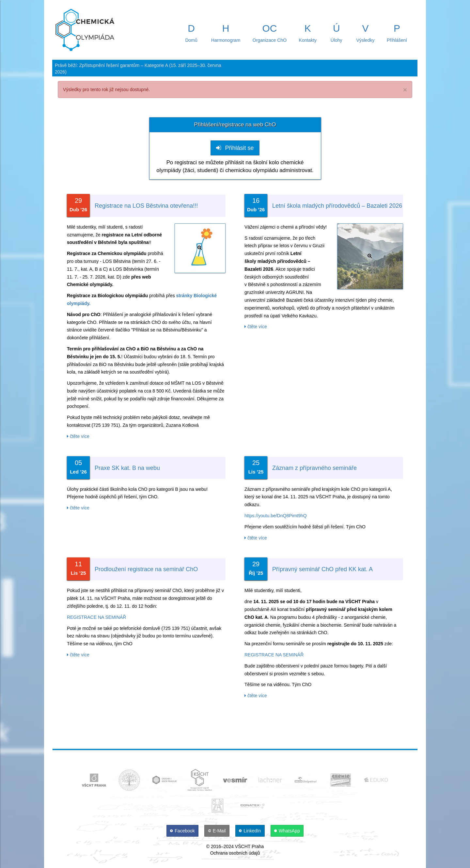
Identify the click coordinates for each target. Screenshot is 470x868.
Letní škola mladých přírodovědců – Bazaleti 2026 (337, 206)
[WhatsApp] (287, 831)
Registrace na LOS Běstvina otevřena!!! (146, 206)
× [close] (405, 90)
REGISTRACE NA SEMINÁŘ (96, 617)
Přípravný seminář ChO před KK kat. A (322, 569)
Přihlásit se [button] (235, 148)
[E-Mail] (218, 831)
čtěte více (78, 436)
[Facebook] (183, 831)
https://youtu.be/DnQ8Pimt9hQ (276, 516)
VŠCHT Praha (249, 846)
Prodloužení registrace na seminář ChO (146, 569)
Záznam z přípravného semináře (314, 468)
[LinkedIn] (251, 831)
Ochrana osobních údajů (235, 853)
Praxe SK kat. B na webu (127, 468)
